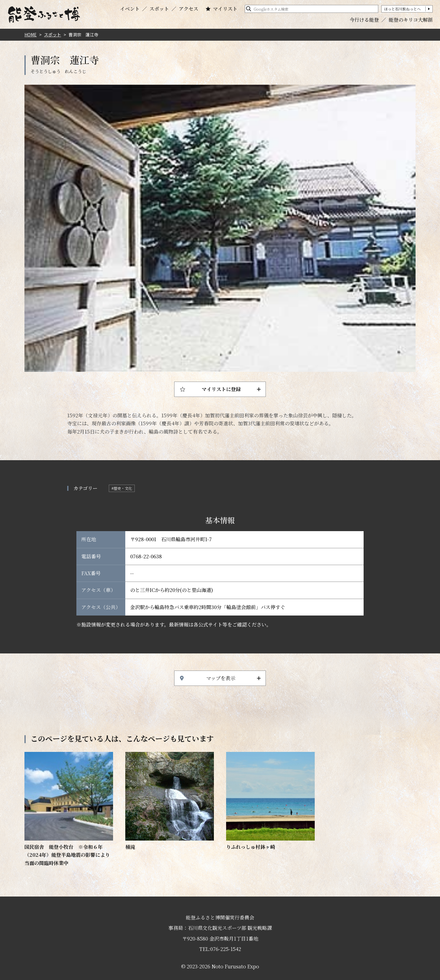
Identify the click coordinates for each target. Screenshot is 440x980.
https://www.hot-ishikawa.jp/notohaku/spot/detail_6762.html (270, 801)
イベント (130, 9)
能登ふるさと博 (44, 15)
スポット (159, 9)
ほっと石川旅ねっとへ (402, 9)
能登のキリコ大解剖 (411, 20)
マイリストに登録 (221, 389)
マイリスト (225, 9)
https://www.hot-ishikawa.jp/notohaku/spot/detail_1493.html (69, 810)
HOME (31, 35)
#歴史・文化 (122, 488)
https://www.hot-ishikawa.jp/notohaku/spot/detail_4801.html (170, 801)
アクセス (189, 9)
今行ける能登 (364, 20)
